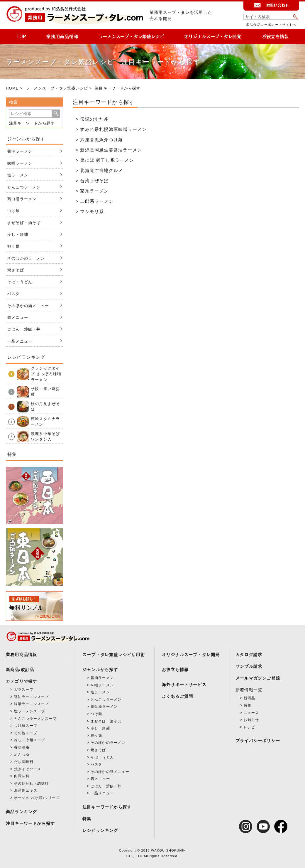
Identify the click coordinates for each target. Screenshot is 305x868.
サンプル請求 (249, 666)
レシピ (250, 727)
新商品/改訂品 (20, 670)
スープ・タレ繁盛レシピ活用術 (114, 655)
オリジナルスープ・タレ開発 (191, 655)
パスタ (14, 294)
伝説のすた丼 (94, 119)
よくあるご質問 (177, 696)
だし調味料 (24, 762)
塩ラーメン (18, 175)
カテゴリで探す (21, 681)
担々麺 (14, 246)
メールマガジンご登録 (258, 678)
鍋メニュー (18, 317)
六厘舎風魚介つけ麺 (101, 140)
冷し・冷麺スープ (30, 740)
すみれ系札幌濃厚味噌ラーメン (113, 129)
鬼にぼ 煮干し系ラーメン (107, 160)
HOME (12, 88)
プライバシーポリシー (258, 741)
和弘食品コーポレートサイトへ (271, 25)
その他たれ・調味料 (32, 783)
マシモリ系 (92, 211)
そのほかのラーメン (26, 258)
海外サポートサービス (184, 685)
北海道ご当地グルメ (101, 170)
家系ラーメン (94, 191)
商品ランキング (21, 812)
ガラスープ (24, 690)
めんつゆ (22, 755)
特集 (87, 819)
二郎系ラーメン (97, 201)
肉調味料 (22, 776)
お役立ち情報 (175, 670)
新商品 (250, 698)
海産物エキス (26, 791)
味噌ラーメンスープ (32, 704)
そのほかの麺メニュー (28, 306)
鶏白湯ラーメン (22, 199)
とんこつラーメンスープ (35, 719)
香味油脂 (22, 747)
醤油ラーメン (20, 151)
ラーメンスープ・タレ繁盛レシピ (57, 88)
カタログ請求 (249, 655)
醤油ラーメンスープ (32, 697)
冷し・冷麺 (18, 234)
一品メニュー (20, 341)
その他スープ (26, 733)
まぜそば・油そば (24, 223)
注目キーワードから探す (32, 123)
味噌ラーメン (20, 163)
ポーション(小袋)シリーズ (37, 798)
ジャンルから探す (100, 670)
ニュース (251, 713)
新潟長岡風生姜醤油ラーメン (111, 150)
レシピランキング (100, 830)
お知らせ (251, 720)
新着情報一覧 (249, 690)
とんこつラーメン (24, 187)
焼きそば (16, 270)
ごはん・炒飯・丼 (24, 329)
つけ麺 (14, 211)
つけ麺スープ (26, 726)
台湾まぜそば (94, 181)
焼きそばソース (28, 769)
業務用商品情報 (21, 655)
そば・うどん (20, 282)
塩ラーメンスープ (30, 711)
